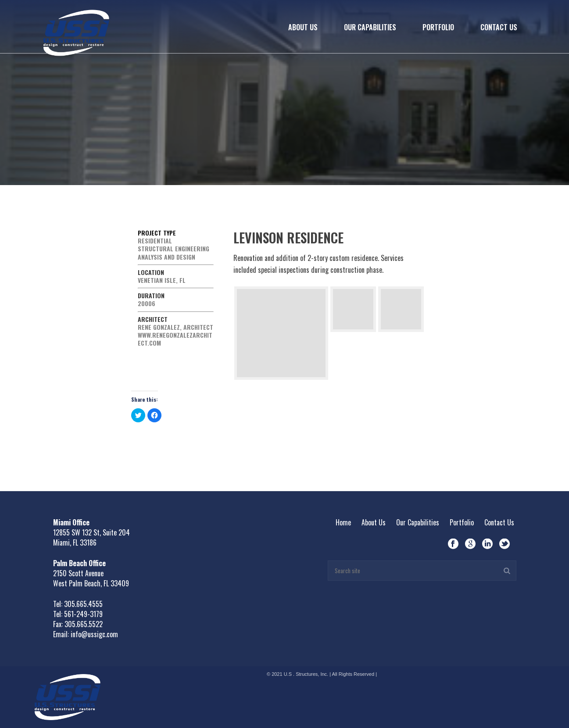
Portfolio (438, 27)
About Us (303, 27)
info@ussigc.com (94, 634)
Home (343, 522)
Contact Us (499, 27)
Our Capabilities (370, 27)
